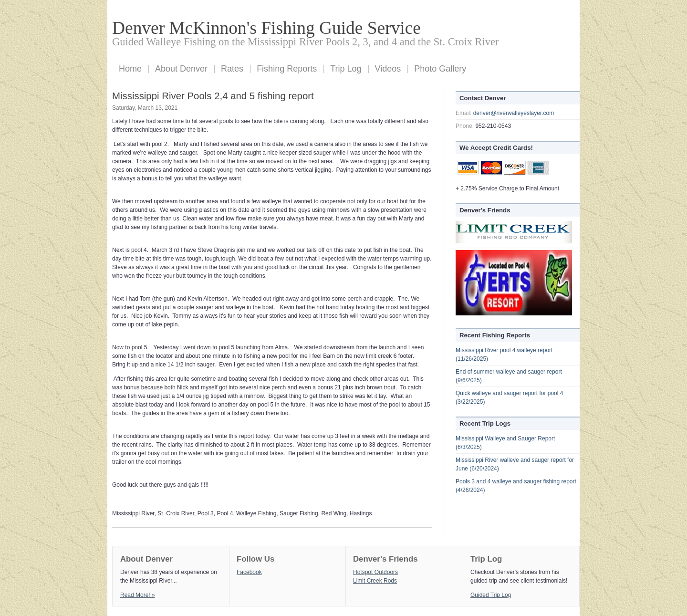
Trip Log (346, 69)
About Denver (181, 69)
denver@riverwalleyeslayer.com (514, 113)
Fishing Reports (287, 69)
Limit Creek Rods (375, 581)
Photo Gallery (440, 69)
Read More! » (138, 595)
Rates (232, 69)
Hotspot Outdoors (375, 572)
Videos (388, 69)
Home (130, 69)
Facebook (249, 572)
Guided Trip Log (491, 595)
